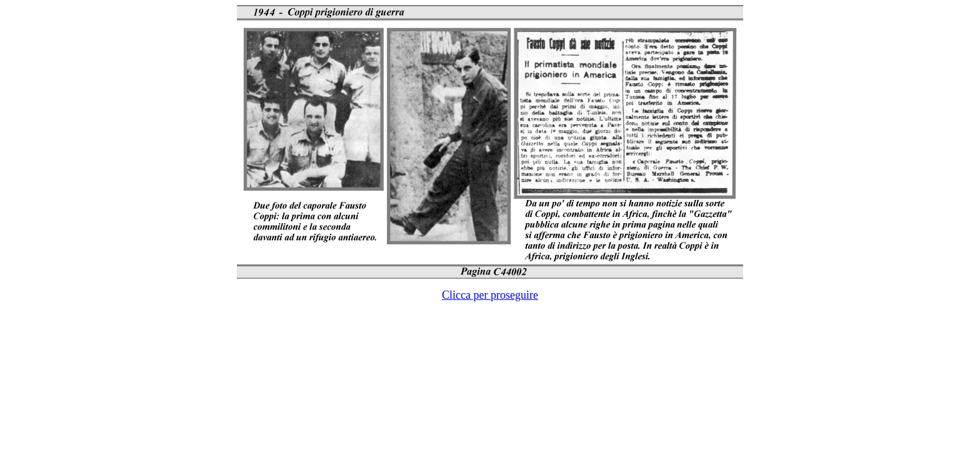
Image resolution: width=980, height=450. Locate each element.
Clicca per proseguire (490, 295)
